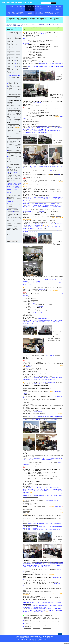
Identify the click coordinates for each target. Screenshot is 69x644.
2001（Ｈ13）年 (27, 627)
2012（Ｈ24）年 (56, 619)
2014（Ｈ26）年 (37, 619)
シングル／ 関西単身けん (31, 13)
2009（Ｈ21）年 (37, 622)
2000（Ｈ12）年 (27, 628)
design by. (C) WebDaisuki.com (34, 641)
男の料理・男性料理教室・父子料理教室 (39, 7)
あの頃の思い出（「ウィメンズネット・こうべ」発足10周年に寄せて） (14, 146)
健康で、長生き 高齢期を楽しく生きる (11, 14)
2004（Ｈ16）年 (37, 625)
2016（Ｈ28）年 (47, 617)
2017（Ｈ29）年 (38, 617)
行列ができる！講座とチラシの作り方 (20, 7)
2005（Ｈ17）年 (27, 625)
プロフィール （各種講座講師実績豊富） (58, 8)
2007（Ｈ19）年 (56, 622)
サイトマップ (10, 234)
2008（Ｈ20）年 (46, 622)
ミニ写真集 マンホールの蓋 (59, 13)
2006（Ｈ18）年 (27, 623)
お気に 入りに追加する (12, 241)
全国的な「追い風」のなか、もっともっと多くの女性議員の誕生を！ (14, 152)
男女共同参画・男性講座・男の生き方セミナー (28, 24)
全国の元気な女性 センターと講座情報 (49, 13)
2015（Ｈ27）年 (27, 619)
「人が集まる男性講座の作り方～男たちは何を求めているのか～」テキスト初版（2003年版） (14, 96)
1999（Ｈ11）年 (37, 628)
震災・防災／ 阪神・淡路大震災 (40, 13)
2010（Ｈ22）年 (27, 622)
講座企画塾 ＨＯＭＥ (12, 7)
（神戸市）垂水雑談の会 (13, 210)
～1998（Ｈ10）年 (47, 628)
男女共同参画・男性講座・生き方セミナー (30, 8)
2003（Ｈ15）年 (46, 625)
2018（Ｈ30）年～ (28, 617)
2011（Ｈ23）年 (27, 620)
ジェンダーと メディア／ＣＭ (49, 7)
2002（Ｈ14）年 (56, 625)
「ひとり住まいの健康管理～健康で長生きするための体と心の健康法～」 (14, 219)
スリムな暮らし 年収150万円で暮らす (20, 13)
